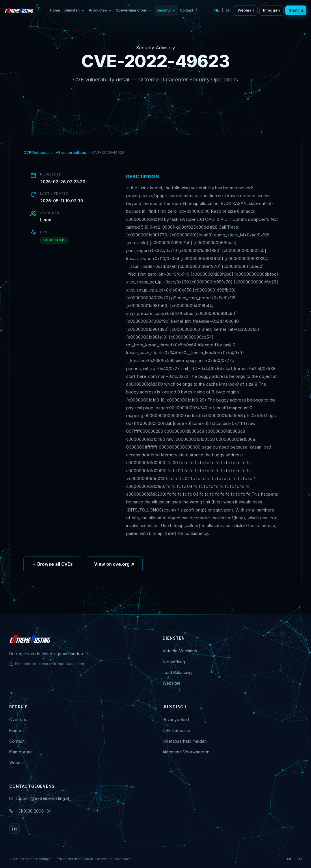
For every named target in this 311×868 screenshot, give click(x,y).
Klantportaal (21, 752)
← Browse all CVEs (52, 566)
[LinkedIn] (14, 828)
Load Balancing (177, 672)
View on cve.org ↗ (114, 566)
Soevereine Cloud (134, 10)
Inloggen (271, 10)
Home (55, 10)
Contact (189, 10)
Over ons (18, 719)
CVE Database (37, 152)
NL (217, 10)
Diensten (75, 10)
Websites (172, 683)
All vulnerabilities (71, 152)
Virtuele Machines (180, 651)
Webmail (246, 10)
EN (228, 10)
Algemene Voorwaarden (186, 752)
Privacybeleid (176, 719)
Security (166, 10)
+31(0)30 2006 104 (34, 811)
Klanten (16, 730)
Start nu (296, 10)
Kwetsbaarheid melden (185, 741)
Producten (100, 10)
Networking (174, 662)
